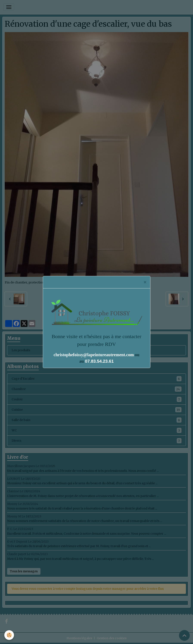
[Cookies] (9, 635)
